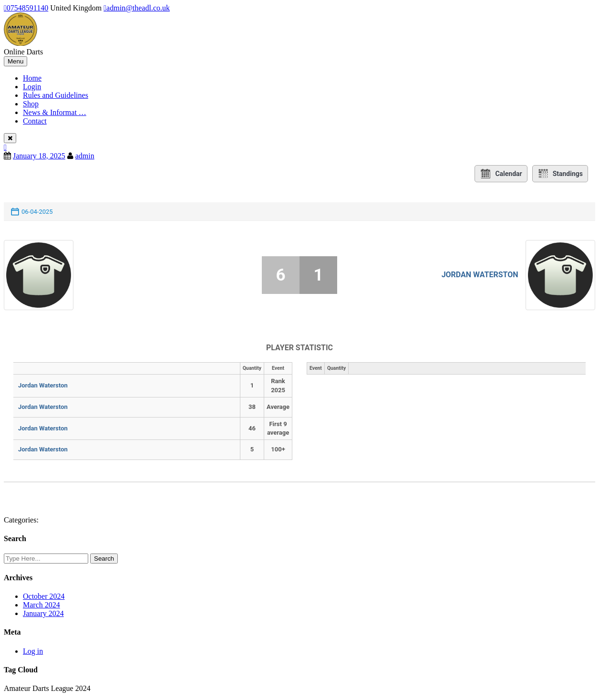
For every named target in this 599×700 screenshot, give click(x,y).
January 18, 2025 (39, 156)
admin (85, 156)
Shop (31, 104)
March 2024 (41, 605)
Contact (35, 121)
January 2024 (43, 613)
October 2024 (44, 596)
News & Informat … (55, 112)
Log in (33, 651)
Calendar (501, 174)
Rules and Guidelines (56, 95)
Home (32, 78)
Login (32, 87)
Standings (560, 174)
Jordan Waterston (480, 275)
